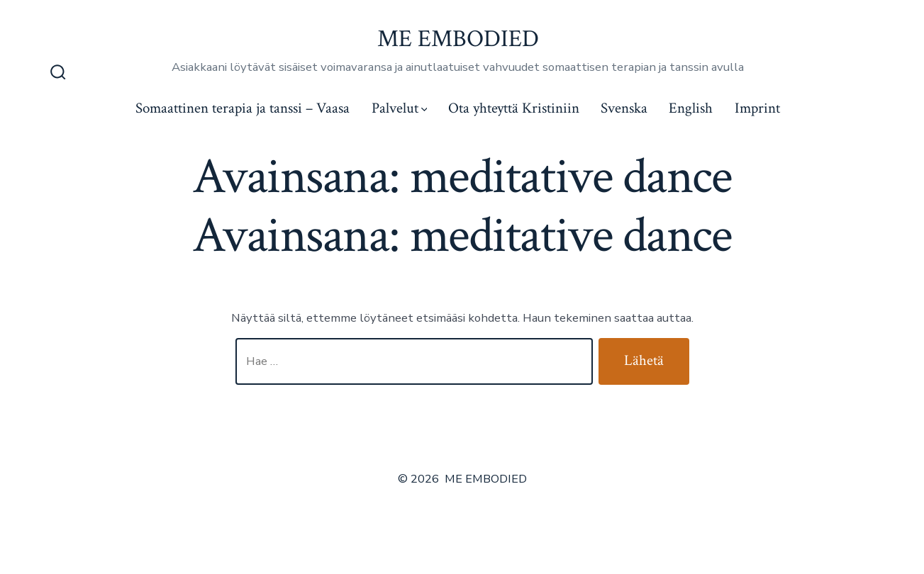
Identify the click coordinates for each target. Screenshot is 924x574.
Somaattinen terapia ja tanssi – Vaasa (243, 108)
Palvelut (400, 108)
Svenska (624, 108)
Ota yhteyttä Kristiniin (514, 108)
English (691, 108)
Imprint (757, 108)
